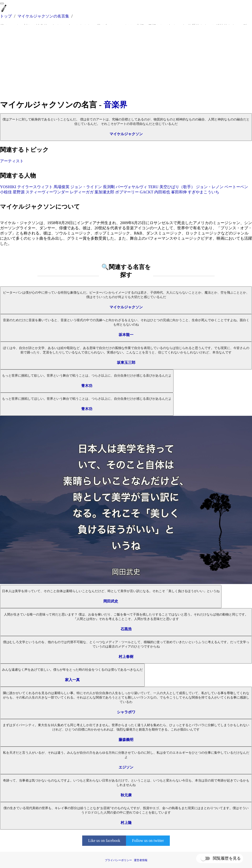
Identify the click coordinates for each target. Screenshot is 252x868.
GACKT (147, 192)
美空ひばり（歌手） (177, 187)
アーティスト (12, 161)
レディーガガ (82, 192)
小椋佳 (6, 192)
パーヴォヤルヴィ (131, 187)
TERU (153, 187)
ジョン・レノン (210, 187)
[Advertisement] (126, 62)
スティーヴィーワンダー (47, 192)
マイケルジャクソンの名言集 (43, 16)
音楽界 (115, 105)
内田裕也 (162, 192)
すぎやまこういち (204, 192)
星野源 (19, 192)
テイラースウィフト (35, 187)
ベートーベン (236, 187)
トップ (6, 16)
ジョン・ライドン (86, 187)
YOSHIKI (8, 187)
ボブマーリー (127, 192)
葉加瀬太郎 (104, 192)
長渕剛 (109, 187)
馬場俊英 (62, 187)
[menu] (2, 3)
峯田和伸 (179, 192)
